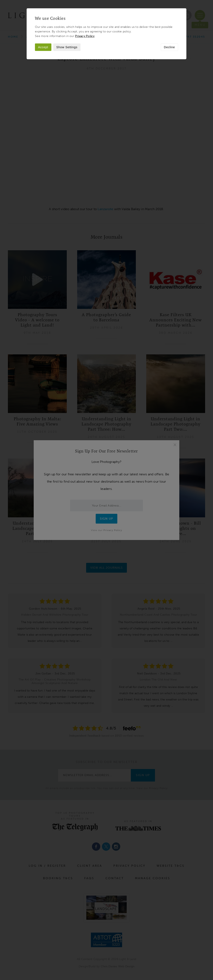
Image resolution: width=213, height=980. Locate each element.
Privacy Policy (85, 36)
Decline (169, 47)
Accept (43, 47)
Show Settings (67, 47)
